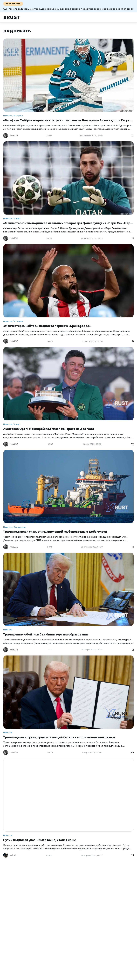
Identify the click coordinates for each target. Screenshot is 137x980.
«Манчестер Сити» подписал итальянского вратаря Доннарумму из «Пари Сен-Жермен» (68, 223)
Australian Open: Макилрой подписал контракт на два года (49, 429)
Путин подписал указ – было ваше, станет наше (40, 840)
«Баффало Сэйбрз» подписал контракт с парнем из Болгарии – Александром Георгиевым (68, 120)
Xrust (12, 17)
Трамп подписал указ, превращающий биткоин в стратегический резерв (59, 737)
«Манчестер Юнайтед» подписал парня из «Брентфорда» (47, 326)
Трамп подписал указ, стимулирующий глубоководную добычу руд (55, 532)
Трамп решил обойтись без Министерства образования (46, 634)
